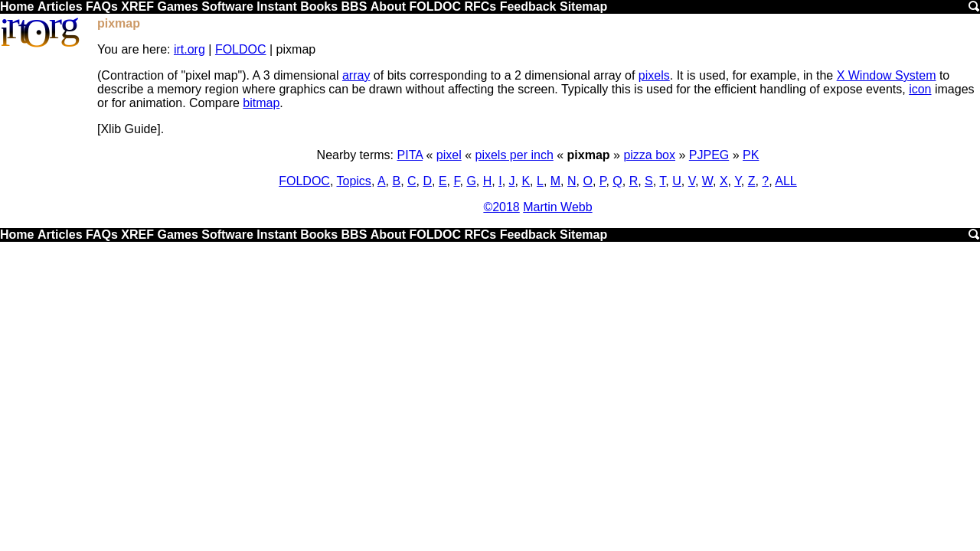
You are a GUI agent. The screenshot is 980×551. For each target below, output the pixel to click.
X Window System (887, 75)
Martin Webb (557, 207)
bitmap (261, 103)
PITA (410, 155)
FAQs (102, 7)
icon (920, 89)
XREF (137, 7)
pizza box (649, 155)
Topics (354, 181)
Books (319, 7)
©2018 (501, 207)
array (356, 75)
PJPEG (709, 155)
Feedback (528, 7)
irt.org (189, 49)
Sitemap (583, 7)
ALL (786, 181)
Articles (60, 7)
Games (177, 7)
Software (227, 7)
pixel (449, 155)
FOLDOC (435, 7)
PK (751, 155)
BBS (354, 7)
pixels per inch (514, 155)
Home (17, 7)
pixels (654, 75)
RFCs (480, 7)
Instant (276, 7)
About (388, 7)
